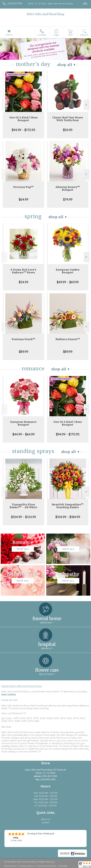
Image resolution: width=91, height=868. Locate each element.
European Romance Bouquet (23, 423)
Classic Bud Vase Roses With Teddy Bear (68, 119)
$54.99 (68, 130)
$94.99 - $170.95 (23, 130)
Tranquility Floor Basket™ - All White (24, 506)
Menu (9, 35)
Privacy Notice (27, 866)
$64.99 (23, 199)
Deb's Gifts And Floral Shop (46, 14)
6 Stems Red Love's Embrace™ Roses (23, 271)
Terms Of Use (10, 866)
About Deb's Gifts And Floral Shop (22, 686)
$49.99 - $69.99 (68, 282)
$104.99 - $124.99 (23, 517)
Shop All (65, 65)
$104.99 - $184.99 (68, 517)
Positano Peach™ (24, 339)
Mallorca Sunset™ (68, 339)
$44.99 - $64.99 (23, 434)
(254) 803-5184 (15, 3)
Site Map (63, 866)
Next (87, 105)
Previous (4, 105)
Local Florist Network (46, 866)
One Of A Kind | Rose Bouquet (24, 119)
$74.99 (68, 199)
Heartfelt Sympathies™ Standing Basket (68, 506)
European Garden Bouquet (68, 271)
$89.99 (24, 352)
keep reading (9, 694)
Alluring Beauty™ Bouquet (68, 188)
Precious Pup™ (24, 187)
